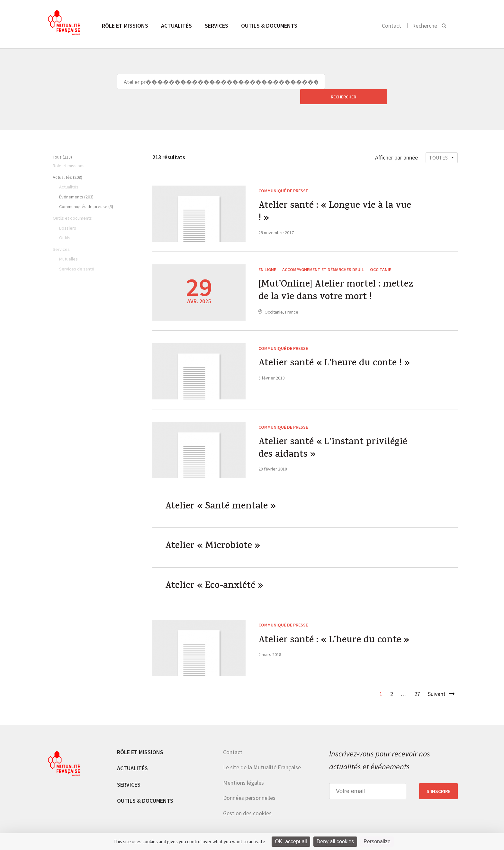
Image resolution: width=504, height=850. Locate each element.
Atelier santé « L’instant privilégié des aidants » (334, 434)
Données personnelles (249, 784)
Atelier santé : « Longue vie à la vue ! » (336, 198)
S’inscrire (439, 778)
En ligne (267, 254)
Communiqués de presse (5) (86, 191)
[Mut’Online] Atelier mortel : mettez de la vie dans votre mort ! (337, 277)
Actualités (176, 26)
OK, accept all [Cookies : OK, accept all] (291, 841)
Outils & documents (269, 26)
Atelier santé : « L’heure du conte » (335, 627)
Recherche (425, 26)
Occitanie (381, 254)
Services (216, 26)
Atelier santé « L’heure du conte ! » (335, 349)
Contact (392, 26)
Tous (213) (62, 142)
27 (417, 680)
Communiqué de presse (283, 176)
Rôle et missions (125, 26)
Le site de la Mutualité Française (262, 754)
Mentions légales (243, 769)
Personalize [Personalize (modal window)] (377, 841)
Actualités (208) (67, 162)
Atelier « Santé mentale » (222, 492)
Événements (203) (76, 182)
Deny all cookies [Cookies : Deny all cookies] (335, 841)
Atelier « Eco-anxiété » (216, 572)
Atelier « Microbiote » (214, 532)
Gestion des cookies (247, 800)
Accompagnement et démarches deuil (323, 254)
